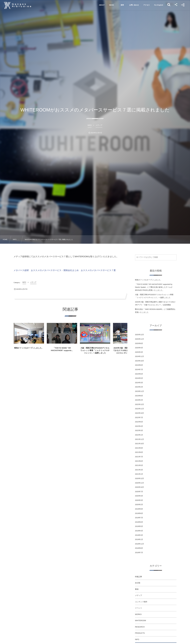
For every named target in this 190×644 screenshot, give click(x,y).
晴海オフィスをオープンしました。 (149, 280)
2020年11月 (139, 483)
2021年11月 (139, 439)
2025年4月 (139, 348)
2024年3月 (139, 383)
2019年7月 (139, 518)
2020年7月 (139, 492)
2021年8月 (139, 452)
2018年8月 (139, 548)
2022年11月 (139, 409)
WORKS (138, 614)
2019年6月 (139, 522)
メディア (139, 595)
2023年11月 (139, 391)
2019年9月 (139, 509)
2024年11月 (139, 356)
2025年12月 (139, 335)
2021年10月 (139, 444)
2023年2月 (139, 400)
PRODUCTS (140, 633)
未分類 (138, 583)
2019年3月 (139, 535)
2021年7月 (139, 457)
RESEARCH (140, 627)
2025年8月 (139, 343)
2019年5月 (139, 526)
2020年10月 (139, 487)
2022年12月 (139, 404)
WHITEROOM (141, 621)
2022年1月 (139, 435)
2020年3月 (139, 500)
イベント (139, 608)
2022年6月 (139, 422)
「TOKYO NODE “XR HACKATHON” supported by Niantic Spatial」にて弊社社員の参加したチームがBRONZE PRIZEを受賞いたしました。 (154, 287)
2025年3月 (139, 352)
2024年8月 (139, 365)
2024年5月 (139, 378)
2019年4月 (139, 531)
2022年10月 (139, 413)
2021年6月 (139, 461)
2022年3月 (139, 430)
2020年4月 (139, 496)
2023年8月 (139, 396)
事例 (137, 589)
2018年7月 (139, 553)
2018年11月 (139, 544)
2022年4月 (139, 426)
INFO (137, 639)
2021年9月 (139, 448)
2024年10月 (139, 361)
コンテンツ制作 (141, 602)
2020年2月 (139, 505)
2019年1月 (139, 539)
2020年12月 (139, 478)
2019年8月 (139, 513)
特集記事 (139, 577)
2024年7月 (139, 370)
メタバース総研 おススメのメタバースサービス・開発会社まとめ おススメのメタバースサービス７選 (65, 270)
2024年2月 (139, 387)
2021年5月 (139, 465)
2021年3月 (139, 470)
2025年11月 (139, 339)
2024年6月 (139, 374)
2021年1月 (139, 474)
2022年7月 (139, 418)
